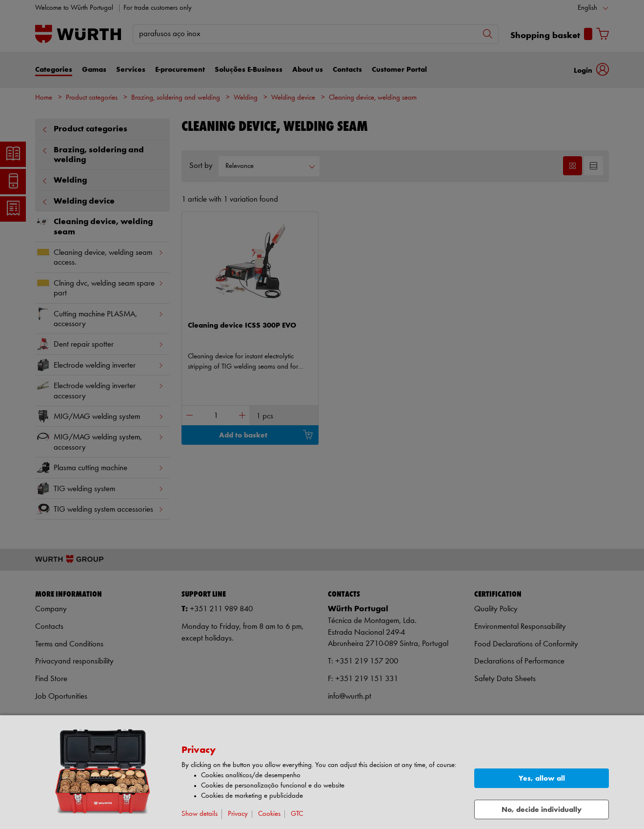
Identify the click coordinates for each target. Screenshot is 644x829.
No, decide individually (542, 810)
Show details (200, 814)
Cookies (269, 814)
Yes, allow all (542, 778)
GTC (297, 814)
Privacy (238, 814)
